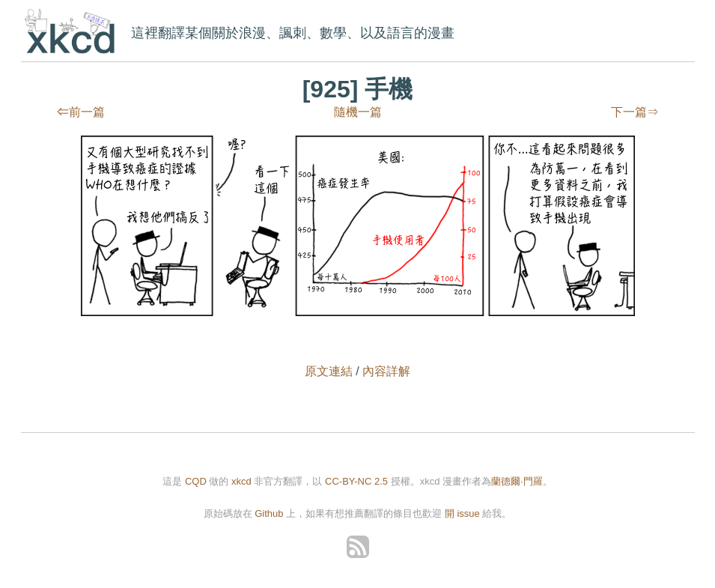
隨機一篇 (358, 112)
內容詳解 (386, 371)
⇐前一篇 (81, 112)
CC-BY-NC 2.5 (356, 481)
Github (269, 513)
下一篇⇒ (635, 112)
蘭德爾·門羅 (517, 481)
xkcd (73, 33)
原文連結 (329, 371)
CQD (196, 481)
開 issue (464, 513)
